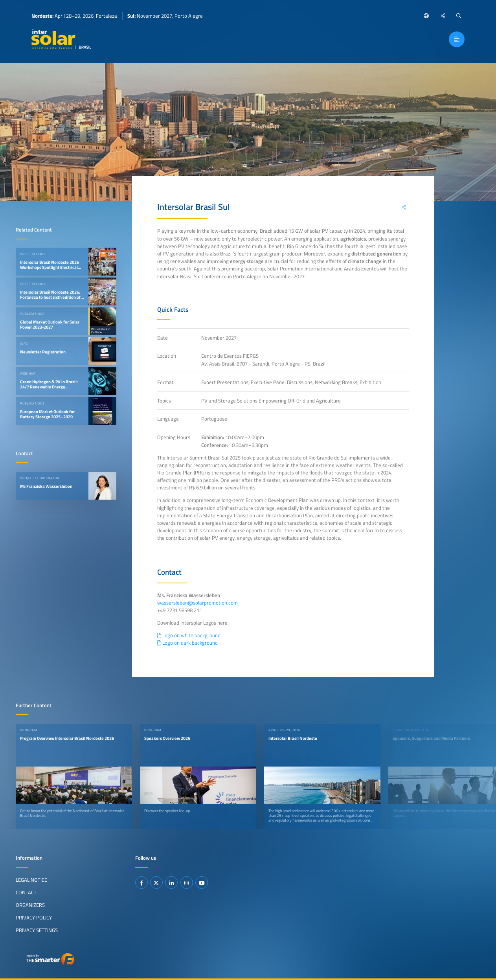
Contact (26, 892)
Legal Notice (31, 879)
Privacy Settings (37, 930)
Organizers (30, 905)
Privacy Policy (34, 917)
